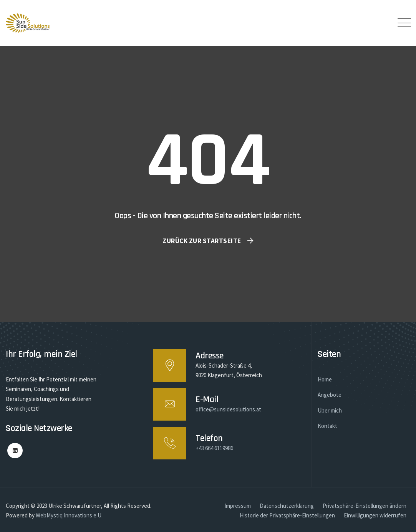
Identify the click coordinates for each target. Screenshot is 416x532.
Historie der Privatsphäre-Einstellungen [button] (287, 515)
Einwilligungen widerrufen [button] (375, 515)
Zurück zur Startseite (202, 241)
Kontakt (327, 426)
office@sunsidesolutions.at (228, 409)
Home (325, 379)
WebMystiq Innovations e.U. (69, 515)
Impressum (238, 506)
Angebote (330, 395)
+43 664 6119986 (214, 448)
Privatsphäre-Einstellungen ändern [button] (365, 506)
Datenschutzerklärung (287, 506)
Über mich (330, 410)
